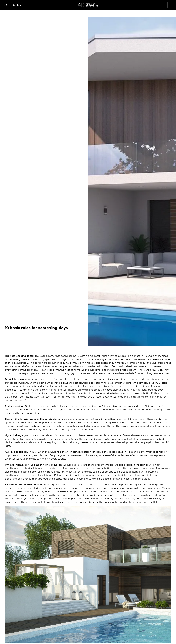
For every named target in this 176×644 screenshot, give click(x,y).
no (5, 5)
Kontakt (17, 5)
